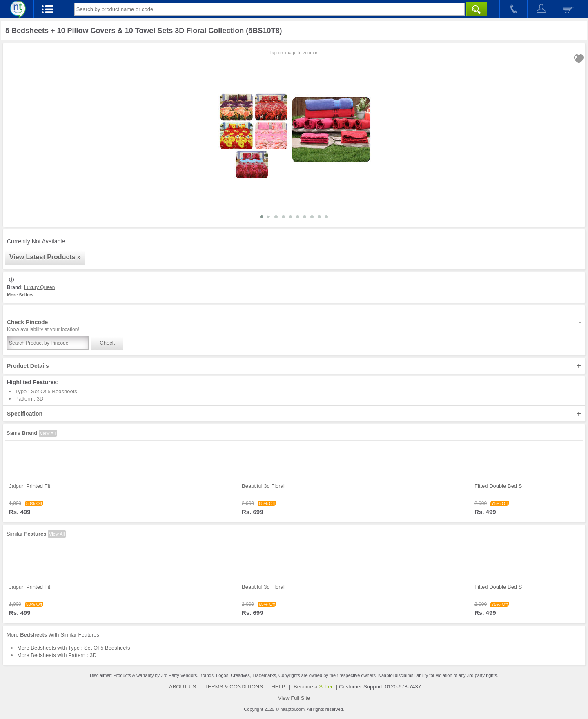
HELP (278, 687)
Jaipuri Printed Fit (30, 486)
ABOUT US (183, 687)
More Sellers (20, 295)
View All (48, 433)
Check (107, 343)
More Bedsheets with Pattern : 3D (57, 655)
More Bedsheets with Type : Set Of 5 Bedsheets (74, 648)
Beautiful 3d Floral (263, 486)
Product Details (294, 366)
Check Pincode (294, 326)
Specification (294, 414)
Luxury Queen (39, 287)
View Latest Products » (45, 257)
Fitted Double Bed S (498, 486)
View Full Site (294, 698)
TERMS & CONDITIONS (234, 687)
